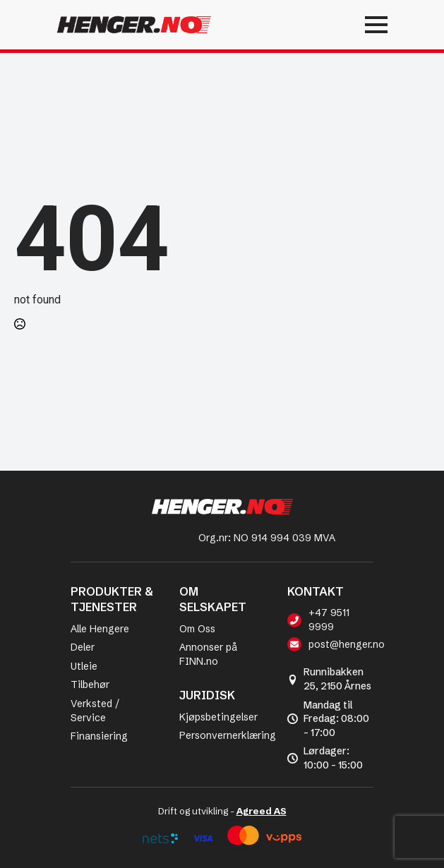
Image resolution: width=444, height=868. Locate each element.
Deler (83, 647)
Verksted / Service (95, 711)
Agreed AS (262, 811)
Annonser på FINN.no (208, 654)
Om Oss (197, 629)
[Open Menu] (330, 25)
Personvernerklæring (228, 735)
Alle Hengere (100, 629)
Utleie (84, 666)
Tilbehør (90, 685)
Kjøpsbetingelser (218, 717)
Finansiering (99, 736)
